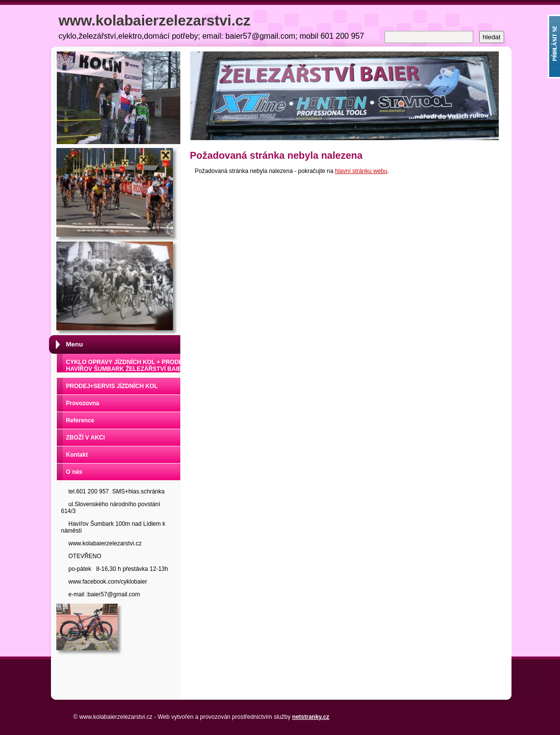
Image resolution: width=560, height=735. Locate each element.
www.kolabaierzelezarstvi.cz (155, 20)
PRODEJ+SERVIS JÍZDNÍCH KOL (112, 386)
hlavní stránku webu (361, 171)
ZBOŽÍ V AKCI (86, 438)
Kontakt (77, 455)
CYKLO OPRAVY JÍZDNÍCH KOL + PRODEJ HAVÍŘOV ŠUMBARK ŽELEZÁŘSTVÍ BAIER (126, 366)
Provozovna (83, 403)
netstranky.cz (311, 717)
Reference (80, 420)
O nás (74, 472)
